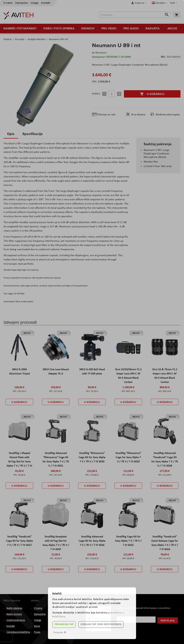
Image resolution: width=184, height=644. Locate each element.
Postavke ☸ (60, 633)
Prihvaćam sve (64, 624)
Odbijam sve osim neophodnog (101, 624)
